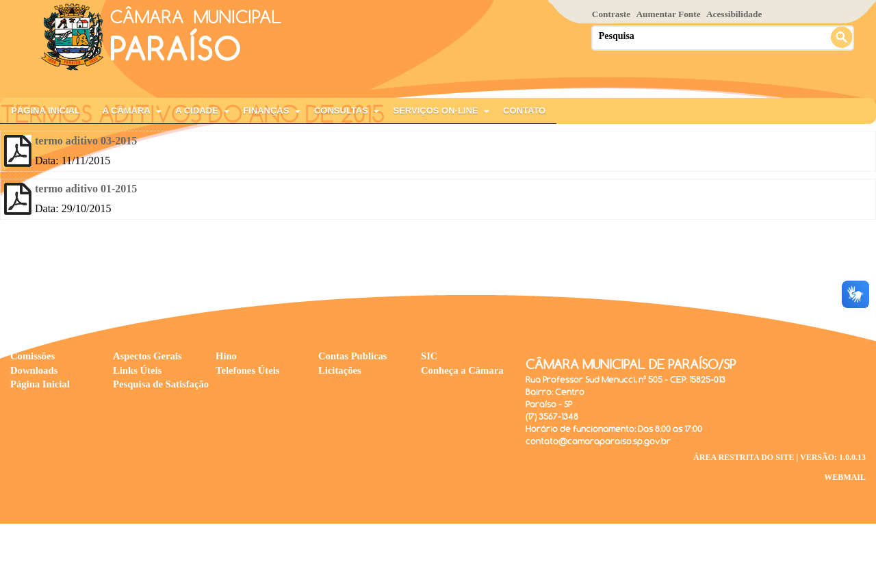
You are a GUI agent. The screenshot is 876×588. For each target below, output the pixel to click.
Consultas (341, 111)
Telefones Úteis (248, 370)
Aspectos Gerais (147, 356)
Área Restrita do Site (744, 457)
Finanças (266, 111)
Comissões (33, 356)
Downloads (34, 370)
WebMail (845, 477)
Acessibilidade (734, 14)
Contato (524, 111)
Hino (226, 356)
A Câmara (126, 111)
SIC (429, 356)
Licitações (340, 370)
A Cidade (196, 111)
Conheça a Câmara (462, 370)
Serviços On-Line (436, 111)
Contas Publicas (353, 356)
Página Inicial (46, 111)
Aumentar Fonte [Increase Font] (668, 14)
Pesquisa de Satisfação (161, 384)
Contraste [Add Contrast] (611, 14)
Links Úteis (137, 370)
